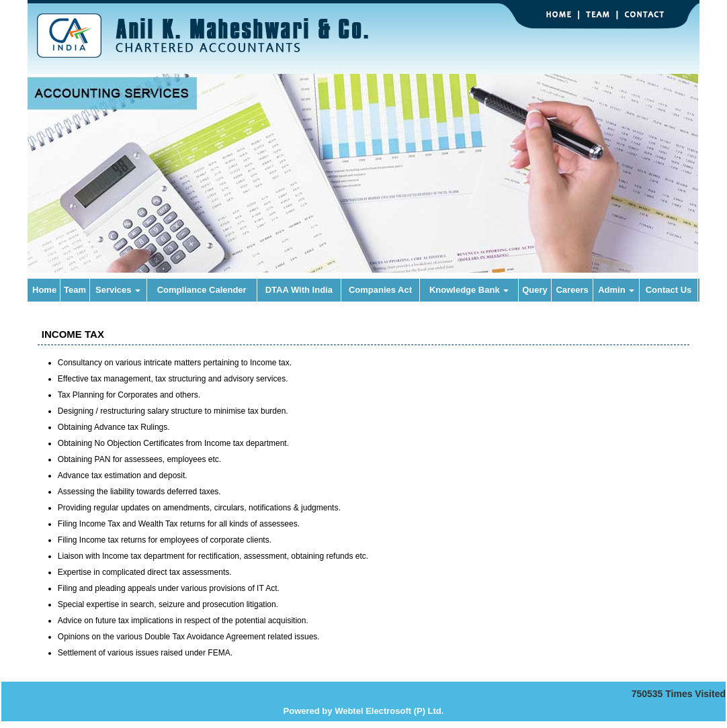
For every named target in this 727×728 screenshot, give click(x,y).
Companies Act (380, 290)
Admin (616, 290)
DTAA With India (299, 290)
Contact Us (669, 290)
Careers (572, 290)
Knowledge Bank (469, 290)
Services (118, 290)
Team (75, 290)
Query (535, 290)
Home (44, 290)
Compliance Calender (202, 290)
